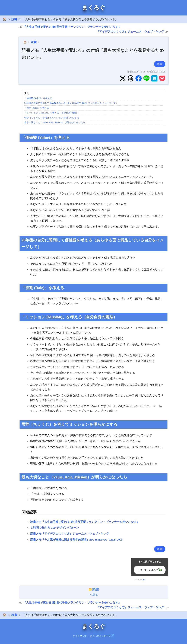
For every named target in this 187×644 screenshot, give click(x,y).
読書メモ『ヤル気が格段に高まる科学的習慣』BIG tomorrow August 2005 (77, 540)
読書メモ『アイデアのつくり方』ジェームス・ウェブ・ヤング (70, 534)
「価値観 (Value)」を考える (38, 98)
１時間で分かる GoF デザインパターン (55, 528)
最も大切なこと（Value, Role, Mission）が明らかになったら (55, 122)
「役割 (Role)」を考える (37, 108)
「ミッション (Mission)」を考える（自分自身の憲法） (52, 113)
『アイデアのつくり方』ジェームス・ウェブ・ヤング (130, 32)
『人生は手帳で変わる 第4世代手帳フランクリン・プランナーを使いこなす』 (72, 27)
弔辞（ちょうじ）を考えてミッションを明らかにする (52, 118)
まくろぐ (94, 8)
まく (144, 580)
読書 (14, 19)
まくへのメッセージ (100, 636)
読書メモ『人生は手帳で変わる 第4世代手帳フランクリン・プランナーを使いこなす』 (85, 522)
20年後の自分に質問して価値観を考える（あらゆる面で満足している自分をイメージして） (71, 103)
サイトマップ (80, 636)
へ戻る (94, 592)
